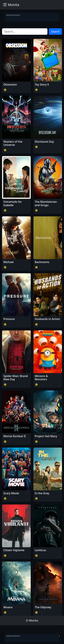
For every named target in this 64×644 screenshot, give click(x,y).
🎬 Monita (11, 5)
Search (55, 32)
